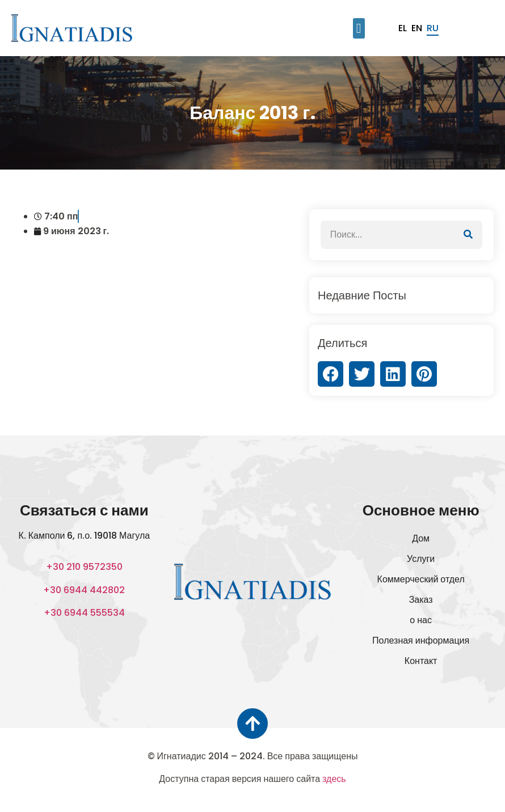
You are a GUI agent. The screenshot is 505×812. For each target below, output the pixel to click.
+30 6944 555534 (84, 613)
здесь (334, 779)
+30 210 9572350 (84, 567)
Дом (421, 538)
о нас (421, 620)
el (403, 28)
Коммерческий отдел (421, 579)
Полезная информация (421, 640)
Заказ (421, 600)
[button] (359, 28)
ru (433, 28)
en (417, 28)
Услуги (421, 559)
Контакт (421, 661)
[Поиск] (468, 235)
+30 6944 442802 (84, 590)
